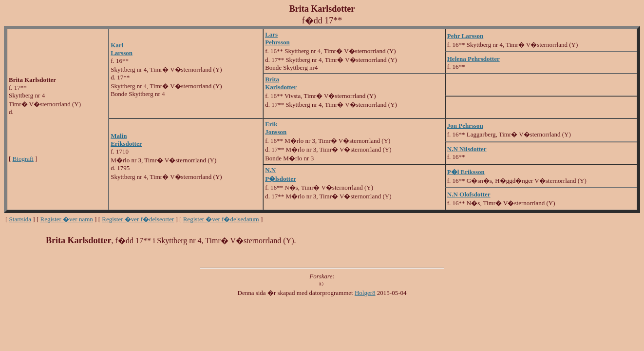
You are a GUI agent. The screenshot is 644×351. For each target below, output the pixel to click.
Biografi (23, 159)
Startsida (20, 219)
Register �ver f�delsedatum (221, 219)
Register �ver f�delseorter (138, 219)
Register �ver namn (67, 219)
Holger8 (365, 293)
